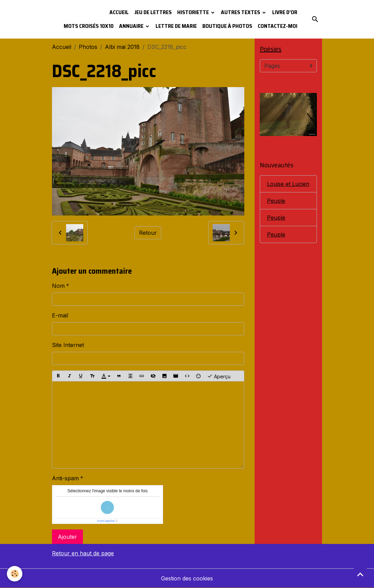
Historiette (194, 12)
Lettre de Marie (176, 26)
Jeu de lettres (153, 12)
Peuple (276, 201)
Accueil (119, 12)
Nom (58, 286)
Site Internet (68, 345)
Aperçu (219, 376)
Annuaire (132, 26)
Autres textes (241, 12)
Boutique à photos (227, 26)
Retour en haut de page (83, 553)
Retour (148, 233)
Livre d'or (285, 12)
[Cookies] (15, 574)
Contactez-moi (277, 26)
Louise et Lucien (288, 184)
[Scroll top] (360, 574)
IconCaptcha (106, 521)
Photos (88, 47)
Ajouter (67, 537)
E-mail (60, 315)
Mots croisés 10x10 (89, 26)
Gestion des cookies (187, 578)
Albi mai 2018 (122, 47)
